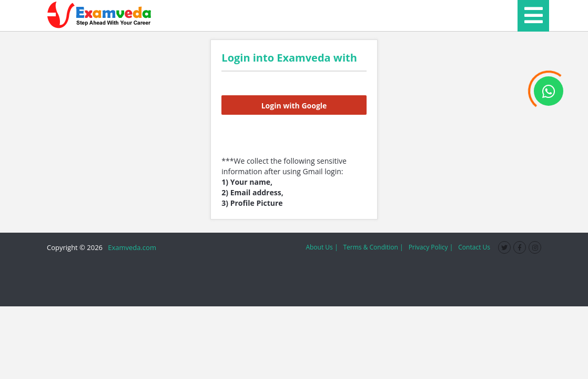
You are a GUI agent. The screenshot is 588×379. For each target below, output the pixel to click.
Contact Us (474, 247)
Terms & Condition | (373, 247)
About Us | (322, 247)
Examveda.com (130, 247)
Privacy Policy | (431, 247)
